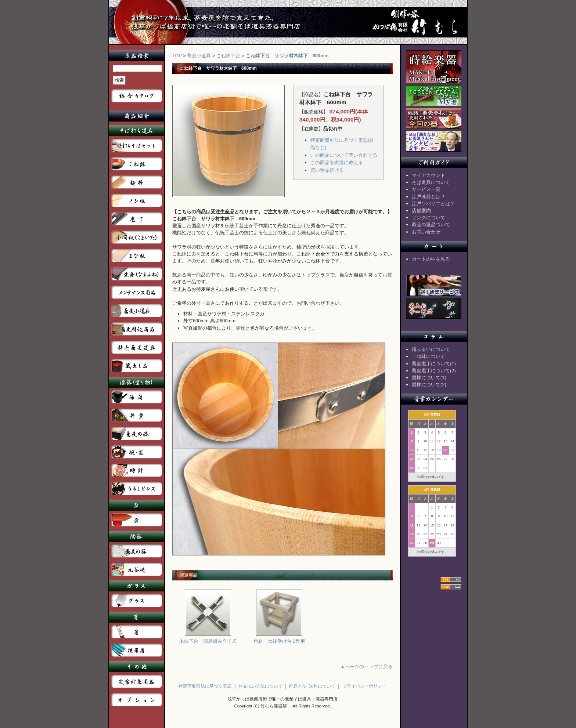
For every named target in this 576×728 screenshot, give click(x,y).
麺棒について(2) (429, 385)
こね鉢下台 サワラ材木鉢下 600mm (287, 56)
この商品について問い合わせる (344, 155)
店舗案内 (421, 211)
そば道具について (431, 182)
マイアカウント (429, 175)
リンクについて (429, 218)
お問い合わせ (426, 232)
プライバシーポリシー (364, 686)
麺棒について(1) (429, 378)
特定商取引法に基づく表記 (205, 686)
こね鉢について (429, 356)
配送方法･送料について (312, 686)
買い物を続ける (327, 170)
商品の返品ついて (431, 224)
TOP (177, 56)
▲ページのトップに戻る (366, 667)
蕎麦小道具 (199, 56)
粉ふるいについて (431, 349)
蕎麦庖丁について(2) (434, 371)
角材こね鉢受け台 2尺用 (279, 639)
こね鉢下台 (228, 56)
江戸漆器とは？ (429, 197)
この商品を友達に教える (337, 162)
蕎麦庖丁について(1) (434, 364)
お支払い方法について (260, 686)
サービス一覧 (426, 189)
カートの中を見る (431, 259)
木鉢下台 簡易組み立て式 (208, 639)
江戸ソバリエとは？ (433, 204)
